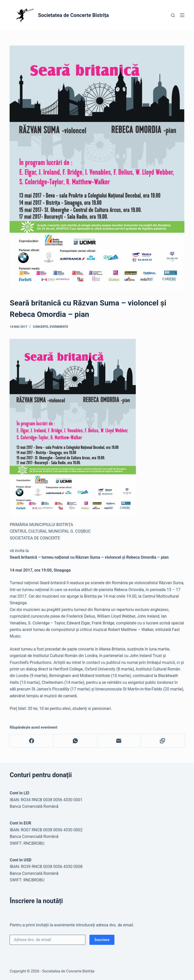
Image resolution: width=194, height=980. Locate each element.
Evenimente (59, 327)
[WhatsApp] (75, 741)
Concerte (41, 327)
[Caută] (173, 15)
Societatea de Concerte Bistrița (73, 15)
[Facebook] (32, 741)
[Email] (119, 741)
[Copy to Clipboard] (163, 741)
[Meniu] (182, 15)
